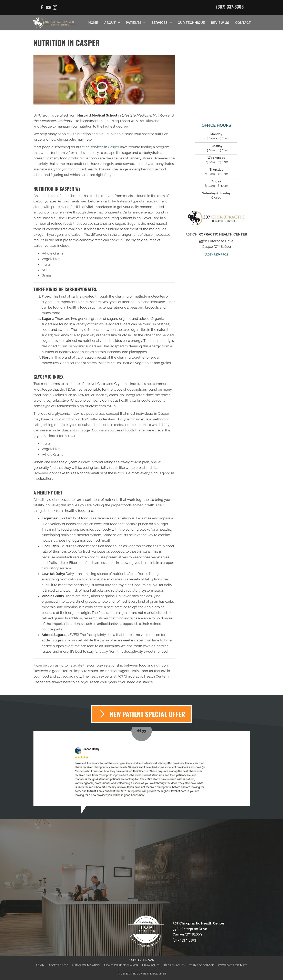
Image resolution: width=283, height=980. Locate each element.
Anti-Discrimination (86, 965)
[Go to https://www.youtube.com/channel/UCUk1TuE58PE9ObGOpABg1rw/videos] (48, 8)
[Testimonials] (142, 768)
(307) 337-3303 (230, 7)
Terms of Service (202, 965)
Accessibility (58, 965)
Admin (40, 965)
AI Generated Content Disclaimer (142, 974)
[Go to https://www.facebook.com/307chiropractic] (42, 8)
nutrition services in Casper (98, 147)
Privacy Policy (175, 965)
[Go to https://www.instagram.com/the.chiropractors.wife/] (55, 8)
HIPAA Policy (151, 965)
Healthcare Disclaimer (121, 965)
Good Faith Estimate (233, 965)
